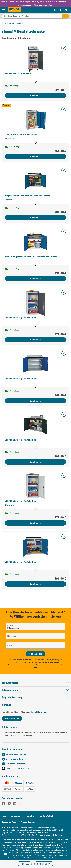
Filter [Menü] (25, 864)
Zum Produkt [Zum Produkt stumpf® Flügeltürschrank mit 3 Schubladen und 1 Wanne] (36, 279)
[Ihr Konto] (55, 10)
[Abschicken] (35, 654)
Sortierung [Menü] (44, 864)
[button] (35, 697)
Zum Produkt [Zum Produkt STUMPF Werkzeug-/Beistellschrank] (36, 340)
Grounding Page (9, 822)
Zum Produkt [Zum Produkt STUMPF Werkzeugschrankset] (36, 96)
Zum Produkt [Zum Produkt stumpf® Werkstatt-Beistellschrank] (36, 157)
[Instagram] (20, 804)
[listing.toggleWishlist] (64, 48)
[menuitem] (55, 10)
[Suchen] (65, 16)
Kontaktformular (39, 712)
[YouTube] (9, 804)
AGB (4, 816)
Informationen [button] (35, 690)
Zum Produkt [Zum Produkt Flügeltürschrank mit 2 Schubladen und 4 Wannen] (36, 218)
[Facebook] (3, 804)
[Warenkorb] (66, 10)
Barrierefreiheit (47, 816)
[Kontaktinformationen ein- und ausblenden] (6, 854)
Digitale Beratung (12, 697)
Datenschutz (30, 816)
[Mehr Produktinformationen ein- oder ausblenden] (36, 82)
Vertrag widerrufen (12, 718)
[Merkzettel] (61, 10)
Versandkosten (43, 827)
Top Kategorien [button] (35, 683)
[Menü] (4, 10)
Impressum (15, 816)
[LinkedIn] (15, 804)
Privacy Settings (28, 822)
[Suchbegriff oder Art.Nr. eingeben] (32, 16)
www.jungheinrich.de (54, 835)
